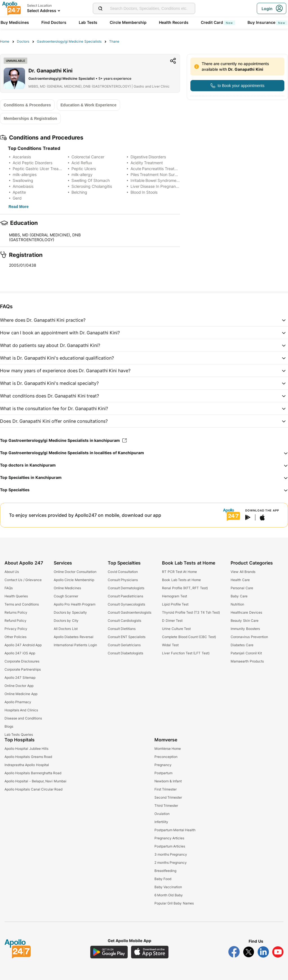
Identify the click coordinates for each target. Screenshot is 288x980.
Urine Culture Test (176, 629)
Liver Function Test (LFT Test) (186, 653)
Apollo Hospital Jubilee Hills (26, 749)
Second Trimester (168, 797)
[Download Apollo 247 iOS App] (150, 952)
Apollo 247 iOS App (20, 653)
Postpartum (163, 773)
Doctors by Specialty (70, 612)
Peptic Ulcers (84, 169)
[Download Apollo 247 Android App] (109, 952)
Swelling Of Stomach (91, 180)
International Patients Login (75, 645)
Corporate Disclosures (22, 661)
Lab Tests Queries (19, 735)
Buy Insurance (267, 22)
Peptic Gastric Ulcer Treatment (41, 169)
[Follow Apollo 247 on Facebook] (234, 952)
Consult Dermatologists (126, 588)
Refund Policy (15, 621)
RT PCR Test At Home (179, 572)
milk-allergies (25, 174)
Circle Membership (128, 22)
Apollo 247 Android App (23, 645)
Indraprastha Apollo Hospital (27, 765)
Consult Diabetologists (125, 653)
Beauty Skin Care (245, 621)
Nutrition (237, 604)
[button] (144, 320)
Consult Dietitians (122, 629)
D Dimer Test (172, 621)
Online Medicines (67, 588)
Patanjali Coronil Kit (246, 653)
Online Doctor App (19, 686)
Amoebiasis (23, 186)
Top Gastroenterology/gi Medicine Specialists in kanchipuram (63, 440)
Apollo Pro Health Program (75, 604)
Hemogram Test (174, 596)
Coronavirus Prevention (249, 637)
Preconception (166, 757)
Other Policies (15, 637)
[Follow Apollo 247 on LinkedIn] (263, 952)
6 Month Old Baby (169, 895)
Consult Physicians (123, 580)
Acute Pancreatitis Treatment (157, 169)
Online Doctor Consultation (75, 572)
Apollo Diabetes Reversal (74, 637)
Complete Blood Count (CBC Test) (189, 637)
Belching (79, 192)
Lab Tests (88, 22)
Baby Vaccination (168, 887)
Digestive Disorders (148, 157)
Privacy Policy (16, 629)
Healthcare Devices (246, 612)
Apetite (19, 192)
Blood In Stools (144, 192)
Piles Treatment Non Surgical (157, 174)
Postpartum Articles (170, 846)
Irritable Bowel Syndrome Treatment (164, 180)
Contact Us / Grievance (23, 580)
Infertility (161, 822)
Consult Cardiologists (124, 621)
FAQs (9, 588)
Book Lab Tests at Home (181, 580)
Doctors (23, 41)
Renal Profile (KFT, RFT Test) (185, 588)
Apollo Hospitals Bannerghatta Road (33, 773)
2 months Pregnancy (171, 863)
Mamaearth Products (247, 661)
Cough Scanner (66, 596)
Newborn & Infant (168, 781)
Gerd (17, 198)
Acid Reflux (82, 163)
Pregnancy (163, 765)
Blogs (9, 726)
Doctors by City (66, 621)
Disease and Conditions (23, 718)
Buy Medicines (15, 22)
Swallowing (23, 180)
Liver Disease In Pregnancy (156, 186)
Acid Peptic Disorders (32, 163)
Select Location (39, 5)
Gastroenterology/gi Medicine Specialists (69, 41)
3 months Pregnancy (171, 854)
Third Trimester (166, 806)
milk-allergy (82, 174)
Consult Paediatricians (125, 596)
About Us (12, 572)
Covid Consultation (123, 572)
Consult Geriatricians (124, 645)
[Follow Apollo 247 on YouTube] (278, 952)
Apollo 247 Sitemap (20, 678)
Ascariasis (22, 157)
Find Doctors (54, 22)
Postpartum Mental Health (175, 830)
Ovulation (162, 814)
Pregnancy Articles (169, 838)
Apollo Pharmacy (18, 702)
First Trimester (166, 789)
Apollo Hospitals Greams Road (28, 757)
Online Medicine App (21, 694)
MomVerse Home (168, 749)
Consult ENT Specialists (127, 637)
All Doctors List (66, 629)
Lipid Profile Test (175, 604)
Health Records (174, 22)
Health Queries (16, 596)
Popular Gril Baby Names (174, 903)
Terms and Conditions (22, 604)
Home (5, 41)
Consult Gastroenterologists (130, 612)
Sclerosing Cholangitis (92, 186)
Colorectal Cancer (88, 157)
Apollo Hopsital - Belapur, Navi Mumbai (35, 781)
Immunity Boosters (245, 629)
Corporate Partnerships (23, 669)
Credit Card (218, 22)
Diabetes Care (242, 645)
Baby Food (163, 879)
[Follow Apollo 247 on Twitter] (249, 952)
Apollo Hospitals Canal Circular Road (33, 789)
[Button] (237, 86)
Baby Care (239, 596)
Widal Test (170, 645)
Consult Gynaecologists (126, 604)
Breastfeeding (165, 871)
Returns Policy (16, 612)
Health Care (240, 580)
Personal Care (242, 588)
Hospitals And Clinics (21, 710)
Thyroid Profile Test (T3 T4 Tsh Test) (191, 612)
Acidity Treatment (147, 163)
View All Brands (243, 572)
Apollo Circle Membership (74, 580)
